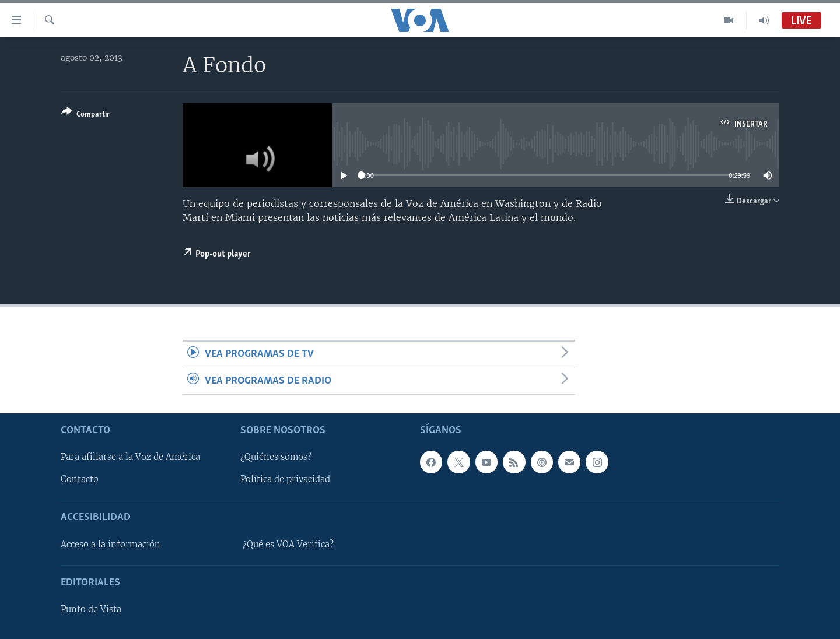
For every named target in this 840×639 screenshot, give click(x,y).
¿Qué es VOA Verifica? (288, 545)
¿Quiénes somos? (276, 457)
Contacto (80, 479)
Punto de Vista (91, 609)
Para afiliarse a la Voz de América (130, 457)
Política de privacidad (285, 479)
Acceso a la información (111, 545)
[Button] (85, 115)
